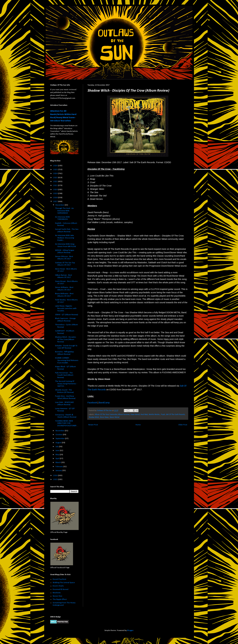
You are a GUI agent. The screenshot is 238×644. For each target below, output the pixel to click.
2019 (56, 193)
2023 (56, 178)
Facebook (92, 403)
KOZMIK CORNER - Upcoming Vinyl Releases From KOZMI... (67, 360)
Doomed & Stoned (60, 589)
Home (138, 425)
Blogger (130, 630)
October (59, 435)
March (58, 462)
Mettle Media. (154, 415)
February (59, 467)
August (59, 443)
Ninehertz (57, 593)
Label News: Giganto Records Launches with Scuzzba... (66, 308)
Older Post (183, 425)
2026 (56, 166)
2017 (56, 202)
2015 (56, 479)
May (58, 455)
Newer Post (93, 425)
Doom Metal (135, 415)
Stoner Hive (57, 596)
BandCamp (104, 403)
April (58, 459)
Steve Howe (104, 417)
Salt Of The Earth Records (175, 415)
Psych (163, 415)
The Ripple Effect (60, 599)
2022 (56, 182)
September (60, 439)
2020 (56, 190)
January (59, 471)
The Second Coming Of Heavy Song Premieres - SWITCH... (66, 384)
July (57, 447)
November (60, 431)
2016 (56, 476)
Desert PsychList (59, 579)
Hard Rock (144, 415)
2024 (56, 173)
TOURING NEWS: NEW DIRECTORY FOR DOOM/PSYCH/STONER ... (67, 423)
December (60, 205)
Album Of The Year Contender (106, 415)
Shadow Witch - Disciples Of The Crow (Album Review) (66, 339)
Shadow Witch (94, 417)
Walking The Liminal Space (64, 583)
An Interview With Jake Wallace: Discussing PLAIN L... (65, 238)
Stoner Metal (114, 417)
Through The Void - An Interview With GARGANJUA (64, 211)
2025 (56, 170)
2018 (56, 198)
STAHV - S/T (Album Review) (67, 315)
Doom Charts (58, 586)
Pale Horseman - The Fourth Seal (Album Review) (64, 375)
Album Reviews (124, 415)
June (58, 451)
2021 (56, 185)
